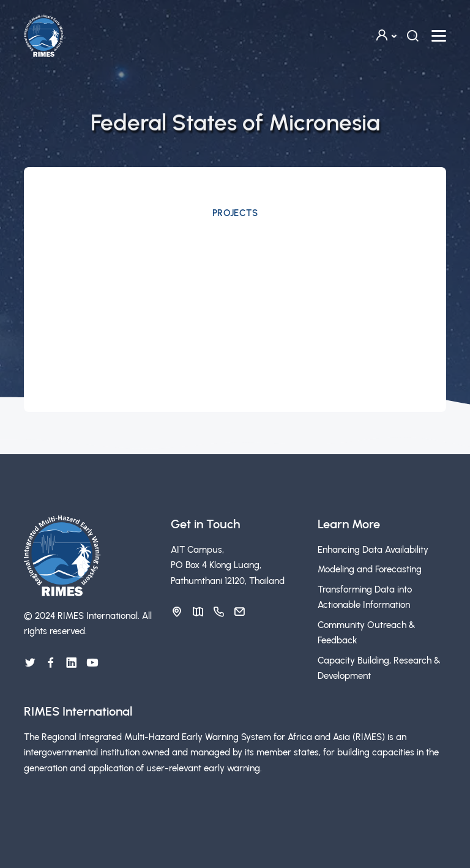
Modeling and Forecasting (370, 569)
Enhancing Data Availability (373, 550)
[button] (386, 36)
